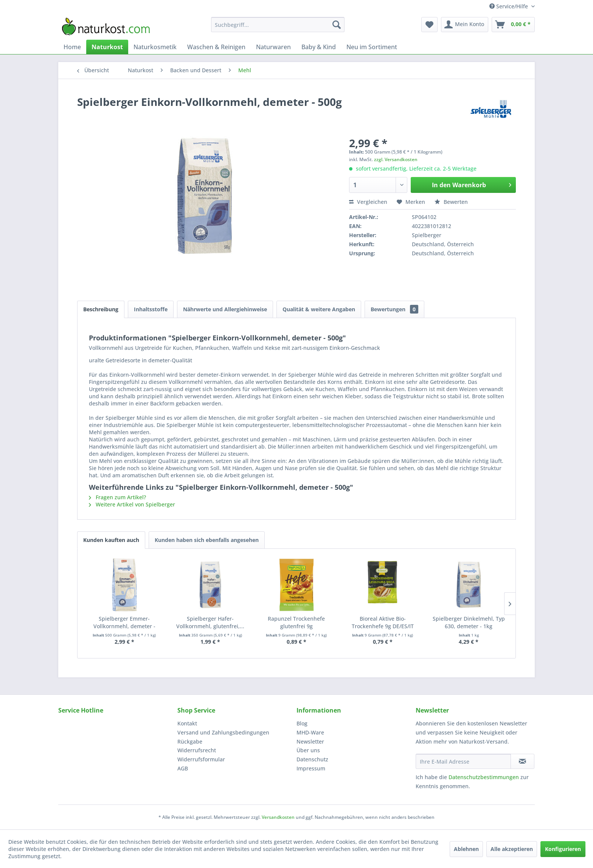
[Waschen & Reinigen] (216, 47)
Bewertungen (394, 309)
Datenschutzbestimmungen (484, 777)
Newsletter (310, 741)
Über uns (308, 750)
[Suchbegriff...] (278, 25)
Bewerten (451, 202)
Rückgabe (190, 741)
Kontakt (187, 723)
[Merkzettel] (429, 25)
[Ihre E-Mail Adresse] (463, 761)
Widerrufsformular (201, 759)
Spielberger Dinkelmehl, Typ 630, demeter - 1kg (469, 622)
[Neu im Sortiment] (372, 47)
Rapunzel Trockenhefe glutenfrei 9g (296, 622)
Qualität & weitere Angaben (319, 309)
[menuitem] (278, 25)
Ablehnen (466, 849)
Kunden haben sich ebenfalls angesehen (207, 540)
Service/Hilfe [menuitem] (509, 6)
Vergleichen (368, 202)
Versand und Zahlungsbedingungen (223, 732)
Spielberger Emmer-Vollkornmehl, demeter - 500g (124, 623)
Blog (302, 723)
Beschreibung (101, 309)
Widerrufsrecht (197, 750)
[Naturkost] (107, 47)
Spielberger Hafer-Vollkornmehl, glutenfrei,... (210, 622)
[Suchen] (337, 25)
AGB (183, 768)
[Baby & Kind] (319, 47)
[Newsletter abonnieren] (522, 761)
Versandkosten (278, 817)
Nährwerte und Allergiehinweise (225, 309)
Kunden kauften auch (111, 540)
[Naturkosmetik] (155, 47)
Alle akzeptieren (512, 849)
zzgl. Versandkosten (396, 159)
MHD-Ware (310, 732)
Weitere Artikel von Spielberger (132, 504)
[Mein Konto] (465, 25)
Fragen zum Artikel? (117, 497)
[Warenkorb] (513, 25)
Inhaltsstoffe (151, 309)
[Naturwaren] (273, 47)
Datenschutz (312, 759)
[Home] (72, 47)
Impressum (311, 768)
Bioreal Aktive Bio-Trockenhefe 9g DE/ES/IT (383, 622)
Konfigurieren (563, 849)
